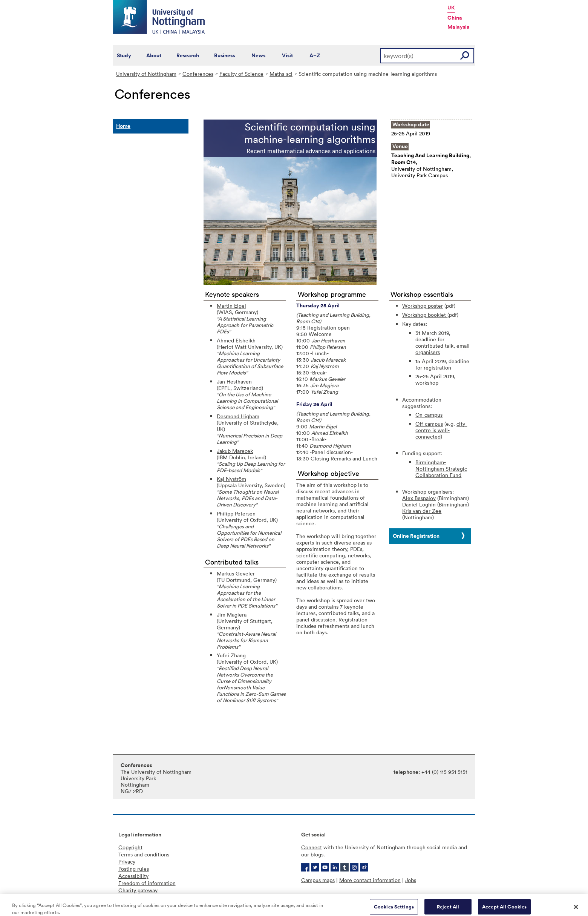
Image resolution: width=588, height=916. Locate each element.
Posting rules (134, 869)
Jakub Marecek (235, 451)
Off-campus (429, 424)
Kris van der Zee (422, 511)
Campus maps (318, 880)
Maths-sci (281, 74)
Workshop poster (423, 306)
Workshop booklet (425, 315)
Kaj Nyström (231, 479)
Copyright (130, 847)
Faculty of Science (241, 74)
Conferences (198, 74)
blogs (317, 854)
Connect (312, 847)
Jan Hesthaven (234, 381)
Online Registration (416, 536)
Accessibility (133, 876)
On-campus (429, 415)
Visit (287, 55)
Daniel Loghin (419, 504)
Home (123, 126)
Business (224, 55)
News (258, 55)
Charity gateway (138, 890)
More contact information (370, 880)
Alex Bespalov (419, 498)
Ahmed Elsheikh (236, 340)
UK (451, 8)
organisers (428, 352)
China (455, 18)
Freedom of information (147, 883)
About (154, 55)
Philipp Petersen (236, 513)
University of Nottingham (146, 74)
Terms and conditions (144, 854)
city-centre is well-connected (441, 430)
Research (188, 55)
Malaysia (459, 27)
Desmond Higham (238, 416)
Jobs (411, 880)
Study (124, 55)
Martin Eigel (231, 306)
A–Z (315, 55)
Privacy (127, 862)
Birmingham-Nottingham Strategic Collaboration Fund (441, 469)
